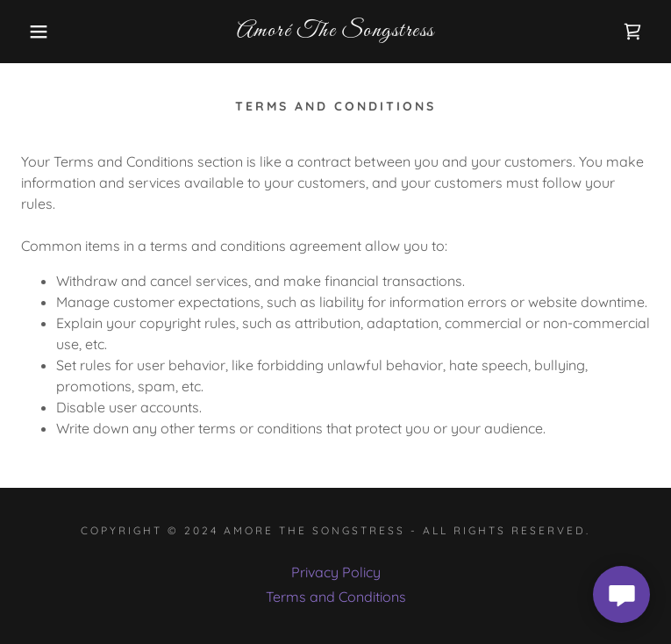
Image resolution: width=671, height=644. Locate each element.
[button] (43, 32)
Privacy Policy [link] (336, 572)
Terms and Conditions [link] (336, 597)
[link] (335, 31)
